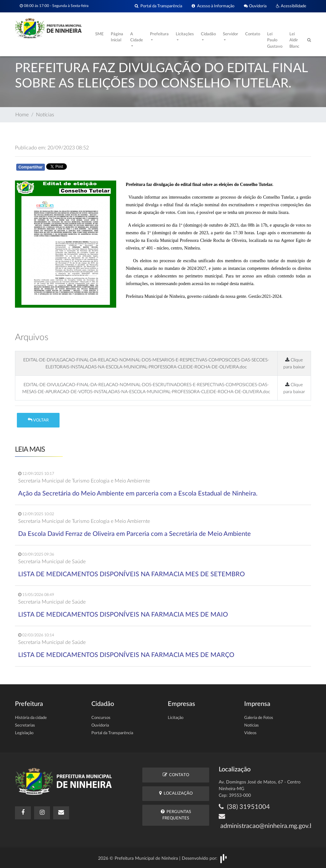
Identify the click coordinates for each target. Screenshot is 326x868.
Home (22, 115)
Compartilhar (31, 167)
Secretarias (25, 725)
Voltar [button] (38, 420)
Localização (176, 793)
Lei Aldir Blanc (294, 40)
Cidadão (208, 34)
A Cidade (137, 37)
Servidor (230, 34)
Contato (253, 34)
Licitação (176, 718)
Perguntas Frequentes (176, 815)
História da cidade (31, 718)
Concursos (101, 718)
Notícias (45, 115)
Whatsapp (89, 168)
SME (99, 34)
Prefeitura (159, 34)
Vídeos (250, 733)
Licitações (185, 34)
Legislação (24, 733)
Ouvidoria (255, 6)
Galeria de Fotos (259, 718)
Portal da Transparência (158, 6)
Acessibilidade (291, 6)
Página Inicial (117, 37)
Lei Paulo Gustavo (275, 40)
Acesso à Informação (213, 6)
